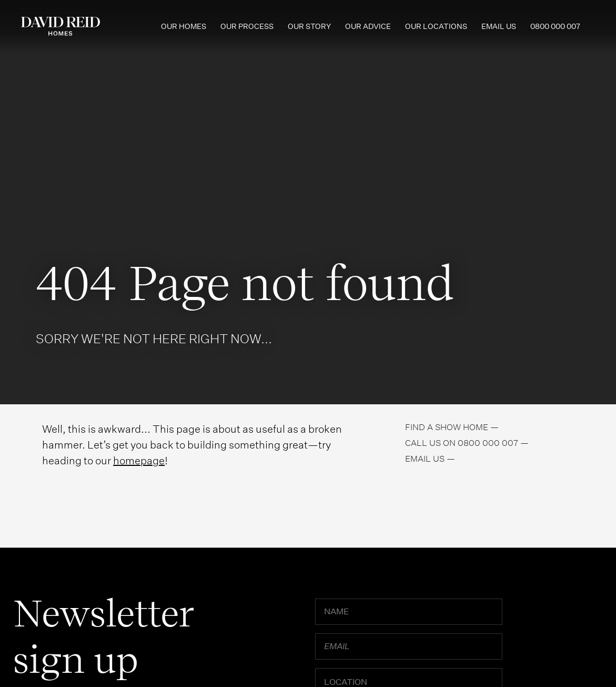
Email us (499, 26)
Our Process (247, 26)
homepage (139, 460)
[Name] (409, 612)
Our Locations (436, 26)
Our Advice (368, 26)
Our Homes (184, 26)
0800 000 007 (555, 26)
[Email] (409, 646)
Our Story (309, 26)
